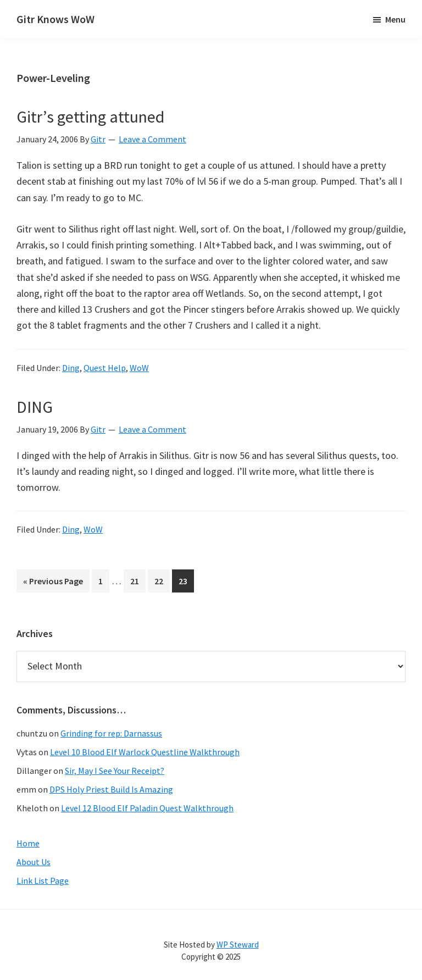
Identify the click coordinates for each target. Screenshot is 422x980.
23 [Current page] (186, 583)
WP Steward (238, 945)
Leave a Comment (152, 139)
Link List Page (43, 881)
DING (35, 407)
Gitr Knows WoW (55, 19)
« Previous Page (53, 583)
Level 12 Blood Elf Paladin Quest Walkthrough (147, 808)
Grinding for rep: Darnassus (111, 733)
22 (162, 583)
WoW (139, 368)
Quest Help (105, 368)
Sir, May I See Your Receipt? (115, 771)
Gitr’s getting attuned (90, 117)
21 (138, 583)
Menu (395, 19)
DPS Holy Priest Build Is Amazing (111, 789)
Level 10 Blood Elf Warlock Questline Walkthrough (145, 752)
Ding (71, 368)
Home (28, 843)
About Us (34, 862)
